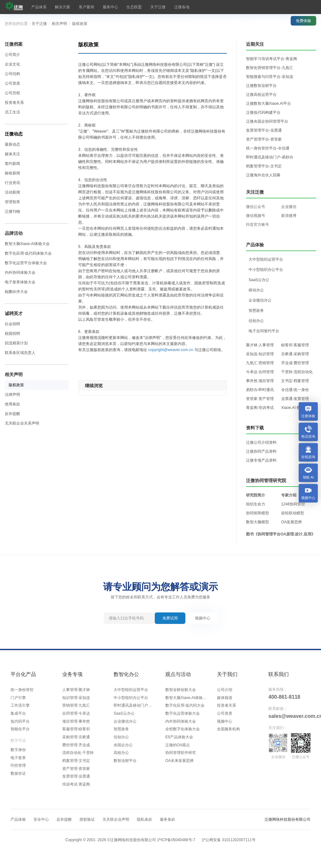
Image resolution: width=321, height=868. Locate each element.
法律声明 (12, 395)
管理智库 (12, 202)
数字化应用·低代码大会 (185, 707)
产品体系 (37, 7)
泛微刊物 (12, 211)
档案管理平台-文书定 (264, 166)
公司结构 (12, 74)
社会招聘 (12, 324)
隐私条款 (145, 825)
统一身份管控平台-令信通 (268, 148)
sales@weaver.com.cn (289, 716)
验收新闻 (12, 173)
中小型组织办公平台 (131, 698)
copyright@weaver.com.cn (171, 350)
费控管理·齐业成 (76, 748)
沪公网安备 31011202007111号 (229, 845)
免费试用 (170, 618)
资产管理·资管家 (76, 773)
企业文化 (12, 64)
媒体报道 (225, 698)
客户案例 (78, 7)
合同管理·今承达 (76, 715)
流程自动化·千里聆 (78, 757)
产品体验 (18, 825)
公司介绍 (225, 690)
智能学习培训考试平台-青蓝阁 (272, 59)
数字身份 (18, 753)
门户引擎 (18, 698)
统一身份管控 (22, 690)
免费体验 (303, 7)
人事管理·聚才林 (76, 690)
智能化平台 (20, 732)
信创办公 (121, 740)
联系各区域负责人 (20, 353)
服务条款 (168, 825)
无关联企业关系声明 (22, 423)
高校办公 (121, 757)
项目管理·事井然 (76, 723)
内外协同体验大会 (20, 273)
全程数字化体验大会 (183, 732)
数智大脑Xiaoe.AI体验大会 (27, 244)
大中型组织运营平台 (131, 690)
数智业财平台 (125, 765)
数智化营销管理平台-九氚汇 (270, 68)
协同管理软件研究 (181, 757)
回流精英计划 (16, 343)
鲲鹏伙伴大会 (16, 292)
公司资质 (12, 83)
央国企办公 (123, 748)
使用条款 (12, 404)
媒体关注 (12, 154)
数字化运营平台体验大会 (26, 263)
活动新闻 (12, 192)
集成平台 (18, 715)
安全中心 (41, 825)
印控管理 (18, 769)
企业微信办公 (125, 723)
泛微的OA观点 (178, 748)
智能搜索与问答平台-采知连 (270, 77)
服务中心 (98, 7)
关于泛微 (139, 7)
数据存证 (18, 778)
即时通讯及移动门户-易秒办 (270, 157)
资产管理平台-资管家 (264, 139)
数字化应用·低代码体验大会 (28, 253)
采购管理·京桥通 (76, 740)
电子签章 (18, 761)
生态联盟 (119, 7)
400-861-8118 (284, 697)
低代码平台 (20, 723)
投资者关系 (14, 103)
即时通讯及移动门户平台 (135, 707)
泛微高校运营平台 (261, 95)
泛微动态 (14, 134)
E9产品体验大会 (179, 740)
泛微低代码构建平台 (263, 112)
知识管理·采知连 (76, 698)
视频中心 (203, 618)
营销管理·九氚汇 (76, 707)
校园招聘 (12, 334)
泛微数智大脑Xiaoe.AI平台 (269, 104)
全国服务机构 (228, 732)
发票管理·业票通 (76, 781)
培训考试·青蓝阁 (76, 790)
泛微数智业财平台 (261, 86)
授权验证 (87, 825)
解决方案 (57, 7)
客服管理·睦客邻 (76, 732)
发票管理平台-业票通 (264, 130)
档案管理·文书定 (76, 765)
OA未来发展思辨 (179, 765)
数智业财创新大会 (181, 690)
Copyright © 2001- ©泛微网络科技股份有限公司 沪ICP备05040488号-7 (130, 845)
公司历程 (12, 93)
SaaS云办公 (124, 715)
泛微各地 (160, 7)
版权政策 (80, 24)
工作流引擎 (20, 707)
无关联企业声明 (116, 825)
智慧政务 (121, 732)
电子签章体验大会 (20, 282)
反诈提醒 (12, 414)
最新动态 (12, 144)
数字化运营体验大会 (183, 715)
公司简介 (12, 55)
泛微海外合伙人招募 (263, 175)
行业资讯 (12, 183)
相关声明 (59, 24)
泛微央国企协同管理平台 (267, 121)
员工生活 (12, 112)
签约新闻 (12, 164)
